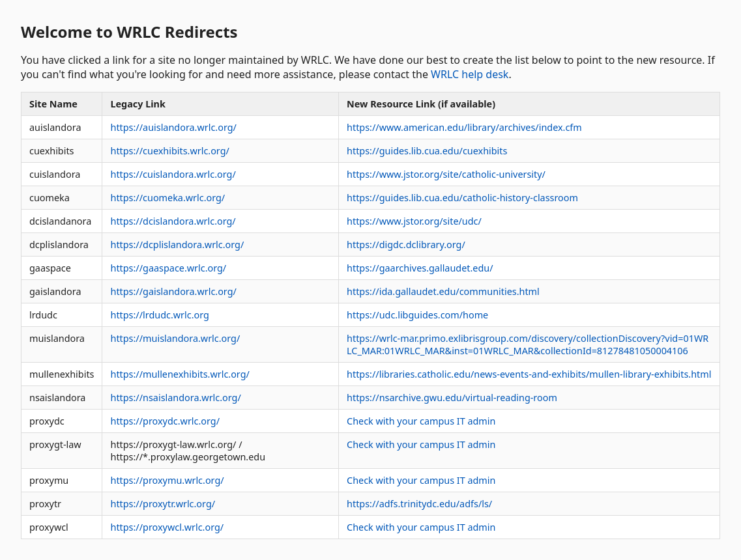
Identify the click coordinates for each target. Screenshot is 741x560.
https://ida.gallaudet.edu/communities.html (443, 291)
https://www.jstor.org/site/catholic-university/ (446, 174)
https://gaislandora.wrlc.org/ (173, 291)
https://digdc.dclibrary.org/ (406, 245)
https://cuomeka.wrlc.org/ (167, 198)
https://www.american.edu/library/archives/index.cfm (464, 127)
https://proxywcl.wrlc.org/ (167, 527)
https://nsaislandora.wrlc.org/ (175, 398)
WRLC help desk (470, 74)
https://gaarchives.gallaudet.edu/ (420, 268)
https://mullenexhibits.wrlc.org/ (180, 374)
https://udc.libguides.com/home (417, 315)
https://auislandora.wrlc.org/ (173, 127)
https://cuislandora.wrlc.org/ (173, 174)
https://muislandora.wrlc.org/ (175, 338)
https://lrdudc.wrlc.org (159, 315)
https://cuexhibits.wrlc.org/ (169, 151)
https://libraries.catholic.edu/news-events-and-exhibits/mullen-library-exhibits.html (529, 374)
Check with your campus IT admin (421, 421)
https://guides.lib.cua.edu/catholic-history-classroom (462, 198)
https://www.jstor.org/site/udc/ (414, 221)
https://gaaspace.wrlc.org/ (168, 268)
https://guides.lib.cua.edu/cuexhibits (427, 151)
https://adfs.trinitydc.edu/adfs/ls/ (419, 504)
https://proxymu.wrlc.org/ (167, 480)
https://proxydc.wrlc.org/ (165, 421)
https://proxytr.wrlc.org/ (163, 504)
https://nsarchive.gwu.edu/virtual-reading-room (452, 398)
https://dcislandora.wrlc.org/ (173, 221)
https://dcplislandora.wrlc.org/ (177, 245)
